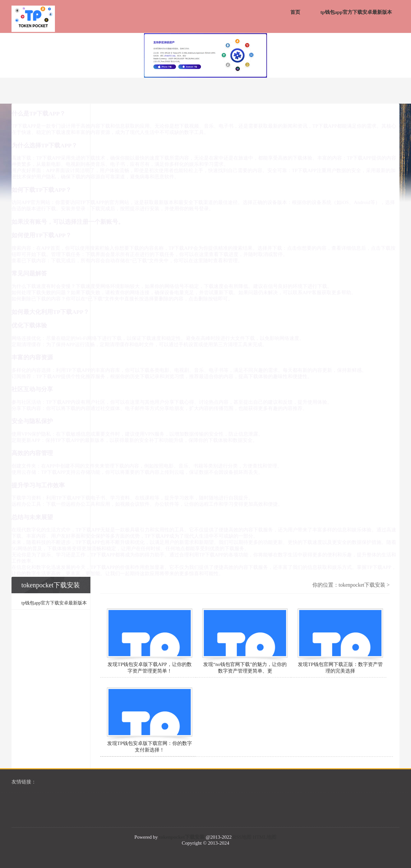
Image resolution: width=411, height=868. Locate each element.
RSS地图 (242, 837)
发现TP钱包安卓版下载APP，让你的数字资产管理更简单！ (149, 668)
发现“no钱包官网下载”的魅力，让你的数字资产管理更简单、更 (245, 668)
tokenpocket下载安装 (362, 585)
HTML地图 (265, 837)
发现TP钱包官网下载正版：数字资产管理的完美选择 (340, 668)
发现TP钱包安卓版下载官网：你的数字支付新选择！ (150, 747)
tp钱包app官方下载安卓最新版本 (356, 12)
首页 (295, 12)
